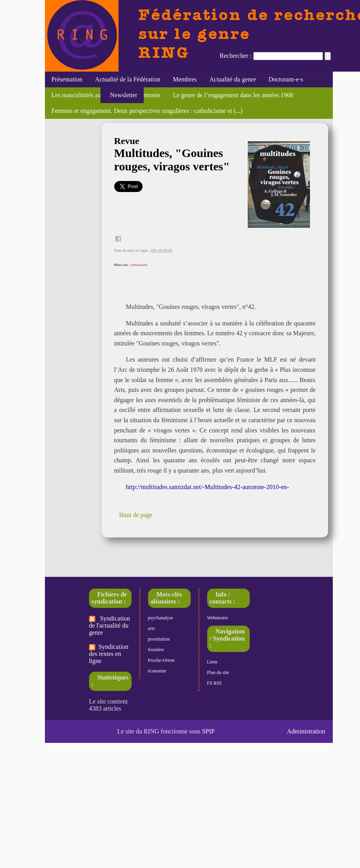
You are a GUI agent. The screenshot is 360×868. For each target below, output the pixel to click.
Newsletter (122, 95)
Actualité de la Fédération (128, 79)
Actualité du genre (233, 79)
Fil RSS (215, 683)
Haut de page (136, 515)
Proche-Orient (161, 660)
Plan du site (218, 672)
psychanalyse (161, 618)
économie (157, 671)
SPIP (208, 731)
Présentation (67, 79)
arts (151, 628)
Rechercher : (236, 56)
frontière (156, 650)
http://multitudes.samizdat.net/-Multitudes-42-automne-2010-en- (208, 487)
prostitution (159, 639)
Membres (185, 79)
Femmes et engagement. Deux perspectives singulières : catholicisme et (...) (147, 111)
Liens (212, 662)
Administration (306, 731)
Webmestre (218, 618)
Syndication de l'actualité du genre (109, 625)
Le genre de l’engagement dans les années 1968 (233, 95)
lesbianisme (139, 265)
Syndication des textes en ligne (109, 654)
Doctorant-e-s (286, 79)
